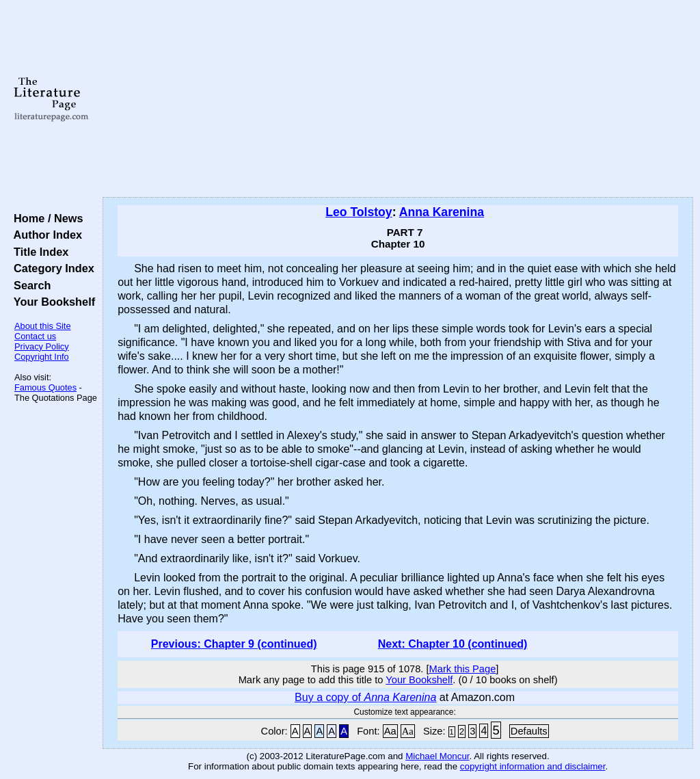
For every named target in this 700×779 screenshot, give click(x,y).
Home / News (45, 218)
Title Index (38, 252)
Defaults (529, 731)
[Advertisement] (398, 99)
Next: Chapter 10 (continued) (453, 644)
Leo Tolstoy (359, 212)
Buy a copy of (365, 697)
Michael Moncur (437, 756)
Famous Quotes (45, 387)
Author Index (45, 235)
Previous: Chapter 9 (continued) (234, 644)
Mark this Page (463, 669)
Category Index (51, 268)
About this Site (43, 326)
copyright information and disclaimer (533, 766)
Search (29, 285)
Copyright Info (42, 357)
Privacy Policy (42, 346)
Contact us (35, 336)
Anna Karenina (442, 212)
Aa (390, 731)
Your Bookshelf (51, 302)
